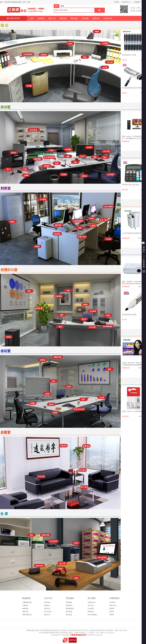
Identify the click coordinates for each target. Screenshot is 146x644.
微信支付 (47, 615)
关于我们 (112, 602)
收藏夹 (137, 2)
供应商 (112, 612)
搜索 (99, 10)
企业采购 (85, 18)
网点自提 (69, 615)
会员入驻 (91, 605)
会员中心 (127, 2)
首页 (118, 2)
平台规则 (91, 608)
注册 (29, 2)
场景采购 (63, 18)
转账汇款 (47, 608)
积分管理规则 (92, 615)
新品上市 (52, 18)
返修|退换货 (70, 608)
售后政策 (69, 612)
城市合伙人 (113, 605)
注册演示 (25, 605)
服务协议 (25, 612)
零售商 (112, 615)
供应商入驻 (108, 18)
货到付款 (47, 602)
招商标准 (91, 612)
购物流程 (25, 608)
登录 (24, 2)
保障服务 (69, 602)
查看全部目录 (15, 18)
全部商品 (41, 18)
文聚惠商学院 (27, 602)
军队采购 (74, 18)
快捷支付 (47, 605)
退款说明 (69, 605)
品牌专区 (96, 18)
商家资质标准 (27, 615)
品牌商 (112, 608)
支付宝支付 (48, 612)
